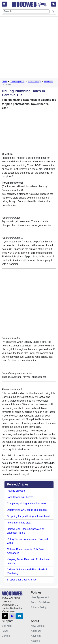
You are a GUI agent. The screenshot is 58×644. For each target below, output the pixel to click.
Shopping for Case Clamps (22, 580)
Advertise (36, 636)
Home (4, 82)
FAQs (5, 631)
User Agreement (40, 597)
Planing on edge (16, 491)
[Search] (26, 12)
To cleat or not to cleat (19, 523)
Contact (6, 636)
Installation (49, 82)
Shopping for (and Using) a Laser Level (28, 516)
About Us (36, 631)
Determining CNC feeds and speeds (27, 510)
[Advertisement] (29, 48)
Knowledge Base (17, 82)
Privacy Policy (39, 607)
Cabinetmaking (34, 82)
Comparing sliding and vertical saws (27, 503)
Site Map (7, 626)
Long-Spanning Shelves (20, 497)
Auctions (36, 641)
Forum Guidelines (41, 602)
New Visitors (38, 626)
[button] (5, 616)
